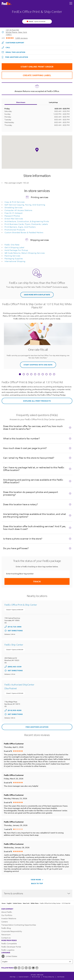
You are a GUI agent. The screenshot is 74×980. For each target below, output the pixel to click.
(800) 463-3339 (15, 667)
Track (37, 581)
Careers (5, 922)
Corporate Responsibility (12, 931)
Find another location (15, 57)
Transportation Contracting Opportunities (19, 925)
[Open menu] (71, 4)
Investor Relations (9, 918)
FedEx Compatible (9, 943)
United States (9, 956)
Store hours (21, 102)
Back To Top (37, 883)
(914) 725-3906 (15, 627)
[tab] (20, 374)
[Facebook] (19, 968)
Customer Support (13, 42)
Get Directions (14, 631)
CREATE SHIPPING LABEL (26, 74)
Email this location (13, 52)
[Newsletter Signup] (15, 968)
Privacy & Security (49, 977)
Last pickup (53, 102)
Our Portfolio (7, 915)
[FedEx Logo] (7, 4)
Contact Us (6, 938)
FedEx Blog (6, 928)
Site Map (13, 977)
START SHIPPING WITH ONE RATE (36, 364)
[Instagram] (26, 968)
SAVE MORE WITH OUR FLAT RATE (37, 295)
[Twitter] (23, 968)
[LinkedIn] (30, 968)
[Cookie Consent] (24, 977)
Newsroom (6, 934)
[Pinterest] (37, 968)
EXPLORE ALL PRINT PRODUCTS (26, 400)
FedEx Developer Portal (11, 947)
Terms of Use (36, 977)
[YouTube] (33, 968)
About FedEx (7, 912)
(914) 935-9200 (15, 710)
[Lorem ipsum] (37, 962)
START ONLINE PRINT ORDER (28, 66)
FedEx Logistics (8, 950)
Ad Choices (61, 977)
